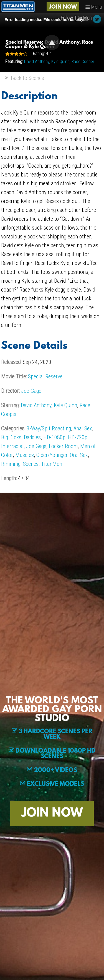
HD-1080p (54, 437)
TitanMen (52, 464)
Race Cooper (83, 62)
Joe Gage (31, 391)
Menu (93, 7)
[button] (52, 42)
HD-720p (78, 437)
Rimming (11, 464)
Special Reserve (45, 376)
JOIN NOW (63, 7)
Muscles (25, 455)
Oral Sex (79, 455)
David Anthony (37, 62)
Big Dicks (11, 437)
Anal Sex (83, 428)
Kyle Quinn (60, 62)
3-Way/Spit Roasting (49, 428)
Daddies (32, 437)
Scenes (31, 464)
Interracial (12, 446)
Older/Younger (52, 455)
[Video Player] (52, 42)
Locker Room (63, 446)
